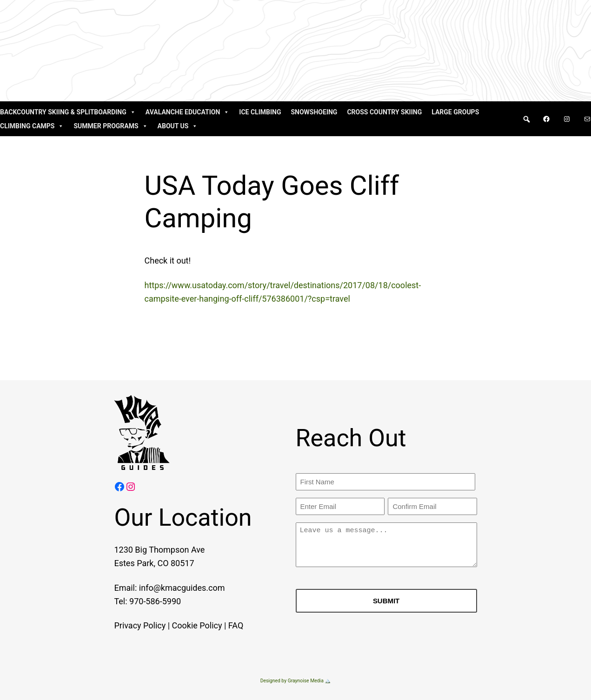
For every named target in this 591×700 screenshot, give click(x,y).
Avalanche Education (188, 112)
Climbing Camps (32, 126)
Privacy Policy (129, 625)
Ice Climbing (260, 112)
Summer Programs (110, 126)
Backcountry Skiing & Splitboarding (68, 112)
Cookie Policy (186, 625)
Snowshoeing (314, 112)
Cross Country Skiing (384, 112)
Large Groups (455, 112)
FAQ (224, 625)
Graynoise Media (306, 681)
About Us (178, 126)
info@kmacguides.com (170, 588)
